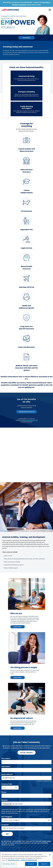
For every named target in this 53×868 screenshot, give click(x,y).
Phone (4, 792)
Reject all (44, 864)
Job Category (7, 817)
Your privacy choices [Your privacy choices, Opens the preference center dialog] (9, 864)
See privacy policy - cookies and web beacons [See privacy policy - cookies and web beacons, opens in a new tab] (22, 860)
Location (5, 825)
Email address (7, 774)
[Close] (50, 855)
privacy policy (47, 841)
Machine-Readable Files (30, 420)
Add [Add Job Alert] (7, 834)
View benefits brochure (28, 412)
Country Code (7, 784)
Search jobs (26, 38)
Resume (4, 800)
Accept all (31, 864)
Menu (50, 10)
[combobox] (26, 828)
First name (6, 758)
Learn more (18, 627)
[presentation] (14, 850)
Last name (6, 766)
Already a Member (26, 753)
